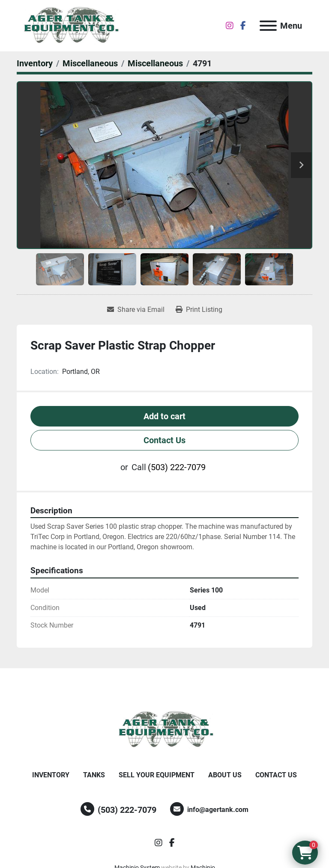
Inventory (51, 775)
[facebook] (243, 26)
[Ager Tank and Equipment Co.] (164, 729)
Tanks (94, 775)
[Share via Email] (136, 310)
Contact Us (164, 440)
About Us (225, 775)
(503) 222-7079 (177, 467)
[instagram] (230, 26)
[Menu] (268, 26)
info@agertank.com (218, 810)
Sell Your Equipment (157, 775)
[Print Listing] (199, 310)
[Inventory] (35, 63)
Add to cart (164, 416)
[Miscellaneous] (90, 63)
